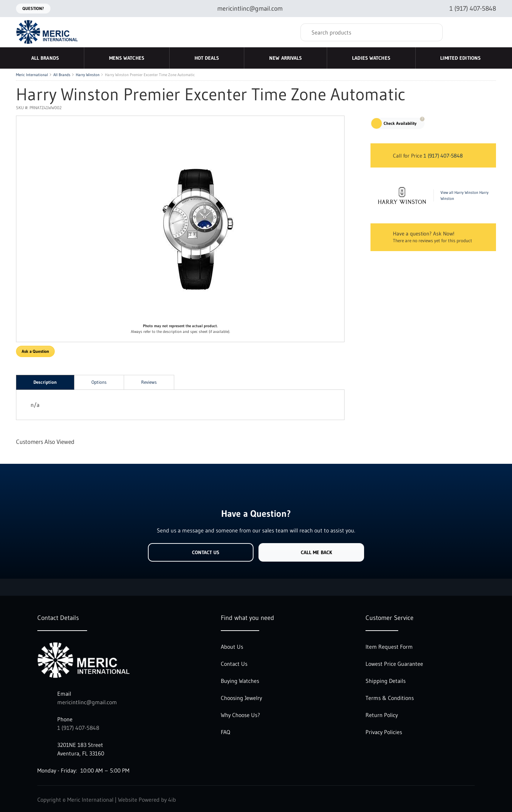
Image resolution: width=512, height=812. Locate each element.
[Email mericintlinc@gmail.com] (244, 9)
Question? (33, 8)
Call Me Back (311, 552)
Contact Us (201, 552)
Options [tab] (99, 382)
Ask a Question (35, 351)
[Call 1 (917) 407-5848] (467, 9)
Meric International (32, 75)
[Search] (372, 32)
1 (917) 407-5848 (443, 156)
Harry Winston (88, 75)
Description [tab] (45, 382)
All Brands (62, 75)
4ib (172, 800)
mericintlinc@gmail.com (87, 702)
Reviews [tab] (149, 382)
